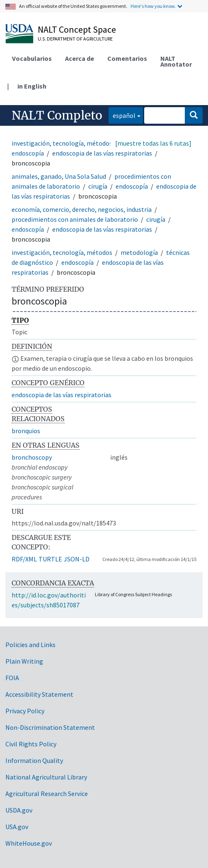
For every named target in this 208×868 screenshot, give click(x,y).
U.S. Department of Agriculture (75, 39)
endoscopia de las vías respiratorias (102, 153)
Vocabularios (32, 58)
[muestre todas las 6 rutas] (153, 143)
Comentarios (127, 58)
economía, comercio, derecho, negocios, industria (82, 209)
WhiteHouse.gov (29, 843)
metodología (139, 252)
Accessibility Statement (39, 694)
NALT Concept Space (77, 29)
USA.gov (17, 827)
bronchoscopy (32, 457)
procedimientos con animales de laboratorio (75, 219)
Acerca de (80, 58)
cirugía (98, 186)
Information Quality (34, 760)
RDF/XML (24, 559)
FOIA (12, 678)
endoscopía (28, 153)
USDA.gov (19, 810)
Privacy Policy (25, 711)
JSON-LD (77, 559)
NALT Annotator (176, 61)
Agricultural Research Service (47, 794)
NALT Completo (57, 115)
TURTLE (50, 559)
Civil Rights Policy (31, 744)
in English (32, 86)
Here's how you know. (153, 6)
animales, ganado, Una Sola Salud (59, 176)
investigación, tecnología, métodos (62, 143)
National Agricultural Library (46, 777)
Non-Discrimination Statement (50, 727)
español (122, 115)
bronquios (26, 431)
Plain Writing (24, 661)
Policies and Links (30, 645)
